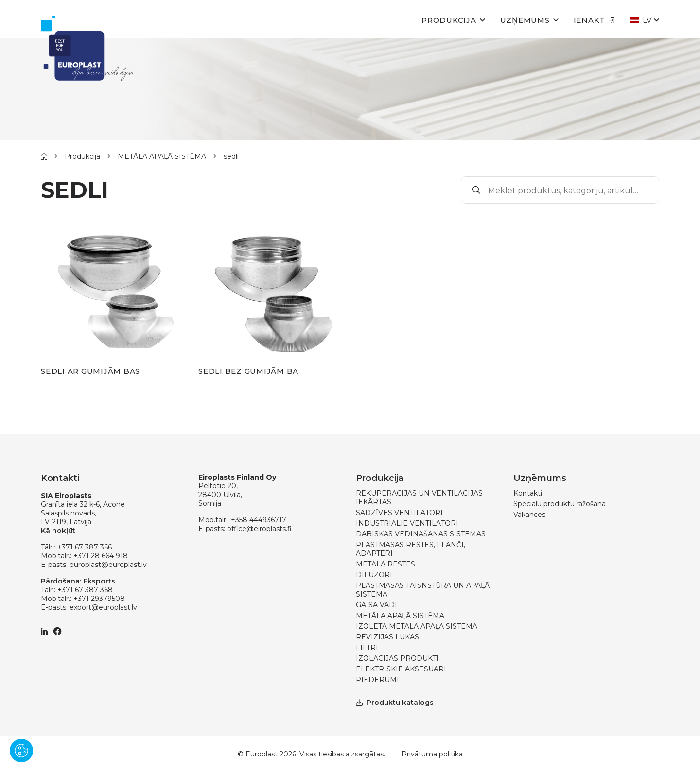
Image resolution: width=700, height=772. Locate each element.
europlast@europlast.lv (108, 565)
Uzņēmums (525, 20)
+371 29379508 (99, 599)
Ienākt (595, 20)
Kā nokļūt (58, 531)
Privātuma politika (432, 754)
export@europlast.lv (103, 607)
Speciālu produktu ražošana (560, 504)
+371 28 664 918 (101, 556)
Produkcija (449, 20)
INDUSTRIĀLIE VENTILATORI (407, 523)
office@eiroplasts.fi (259, 529)
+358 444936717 (259, 520)
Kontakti (528, 493)
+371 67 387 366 (85, 547)
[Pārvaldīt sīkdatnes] (21, 751)
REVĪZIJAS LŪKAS (387, 637)
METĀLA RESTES (385, 564)
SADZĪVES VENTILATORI (399, 513)
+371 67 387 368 (85, 590)
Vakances (529, 515)
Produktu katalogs (395, 703)
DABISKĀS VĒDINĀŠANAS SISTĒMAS (421, 534)
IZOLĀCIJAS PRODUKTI (397, 658)
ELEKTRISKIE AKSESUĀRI (401, 669)
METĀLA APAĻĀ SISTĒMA (162, 156)
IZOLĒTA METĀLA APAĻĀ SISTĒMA (417, 626)
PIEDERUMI (377, 680)
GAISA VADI (376, 605)
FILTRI (367, 648)
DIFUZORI (374, 575)
